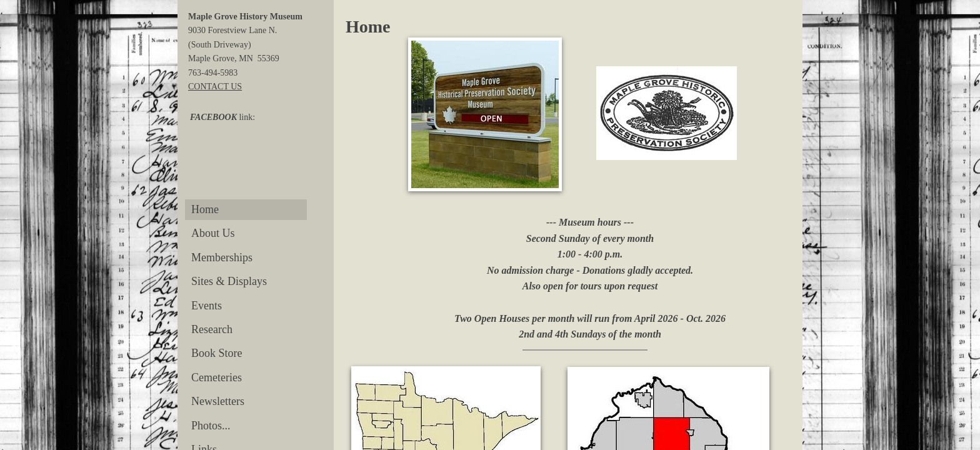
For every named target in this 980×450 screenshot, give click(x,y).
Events (207, 306)
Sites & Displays (229, 281)
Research (212, 329)
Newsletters (218, 401)
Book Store (217, 353)
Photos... (211, 426)
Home (205, 209)
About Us (213, 233)
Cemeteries (217, 377)
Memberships (222, 257)
